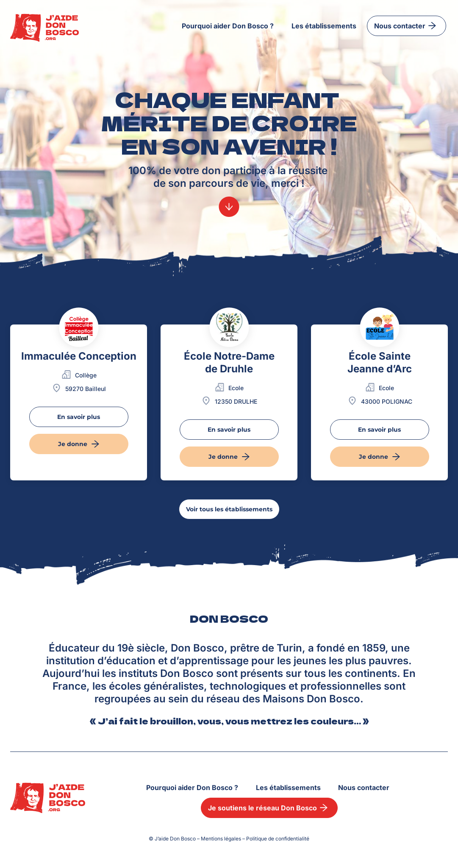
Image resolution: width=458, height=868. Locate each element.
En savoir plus (79, 417)
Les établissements (324, 26)
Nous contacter (407, 26)
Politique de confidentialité (278, 839)
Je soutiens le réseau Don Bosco (269, 808)
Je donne (80, 444)
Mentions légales (221, 839)
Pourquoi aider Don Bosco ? (228, 26)
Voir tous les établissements (229, 509)
